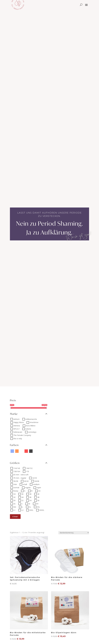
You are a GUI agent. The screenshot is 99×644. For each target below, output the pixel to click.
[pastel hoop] (12, 456)
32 (39, 491)
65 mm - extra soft (21, 475)
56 (38, 501)
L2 (22, 510)
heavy (16, 491)
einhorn (16, 419)
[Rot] (26, 451)
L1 (14, 510)
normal (16, 488)
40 (38, 494)
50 (14, 501)
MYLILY (16, 429)
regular (28, 488)
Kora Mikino (31, 426)
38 (30, 494)
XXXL (31, 510)
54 (30, 501)
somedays (32, 432)
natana (28, 429)
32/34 (34, 478)
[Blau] (12, 451)
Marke (29, 414)
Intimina (17, 426)
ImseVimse (34, 422)
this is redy (18, 439)
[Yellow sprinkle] (36, 451)
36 (22, 494)
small (25, 484)
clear (15, 517)
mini (15, 484)
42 (14, 497)
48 (38, 497)
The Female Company (22, 435)
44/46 (37, 481)
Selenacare (18, 432)
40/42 (26, 481)
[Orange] (17, 451)
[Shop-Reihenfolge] (74, 533)
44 (22, 497)
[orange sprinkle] (45, 451)
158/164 (17, 471)
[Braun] (40, 451)
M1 (37, 504)
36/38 (16, 481)
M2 (15, 507)
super (39, 488)
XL (30, 507)
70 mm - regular (20, 478)
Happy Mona (19, 422)
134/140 (17, 468)
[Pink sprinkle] (22, 451)
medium (36, 484)
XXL (38, 507)
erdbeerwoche (31, 419)
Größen (29, 463)
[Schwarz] (31, 451)
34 (14, 494)
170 (27, 471)
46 (30, 497)
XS (14, 504)
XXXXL (42, 510)
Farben (29, 445)
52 (22, 501)
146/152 (29, 468)
